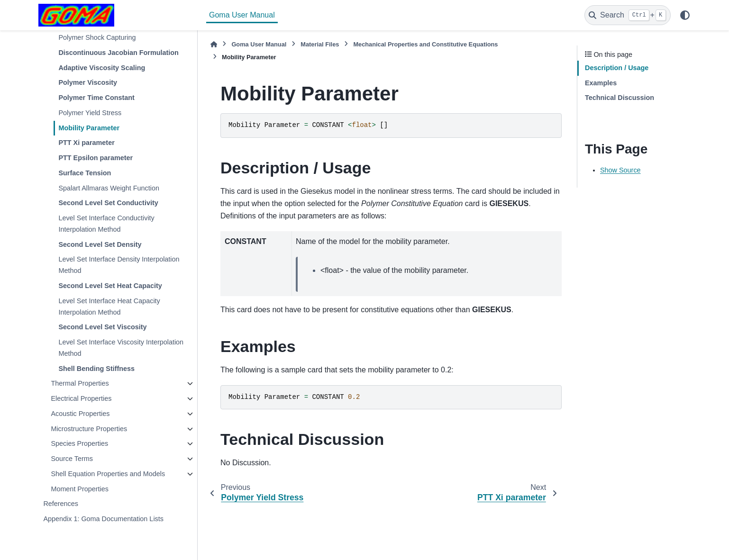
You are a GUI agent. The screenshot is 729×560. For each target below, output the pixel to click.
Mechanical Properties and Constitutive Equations (425, 44)
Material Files (320, 44)
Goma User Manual (242, 15)
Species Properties (79, 443)
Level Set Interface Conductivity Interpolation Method (106, 224)
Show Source (620, 170)
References (61, 504)
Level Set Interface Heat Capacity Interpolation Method (109, 307)
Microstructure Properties (89, 429)
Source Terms (72, 459)
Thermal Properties (80, 383)
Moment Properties (80, 489)
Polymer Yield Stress (90, 113)
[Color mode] (685, 15)
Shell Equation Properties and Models (108, 474)
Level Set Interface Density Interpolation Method (119, 265)
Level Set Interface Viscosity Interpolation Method (121, 348)
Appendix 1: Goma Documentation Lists (103, 519)
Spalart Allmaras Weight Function (109, 188)
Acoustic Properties (80, 414)
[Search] (628, 15)
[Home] (214, 44)
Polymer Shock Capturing (97, 37)
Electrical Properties (81, 398)
